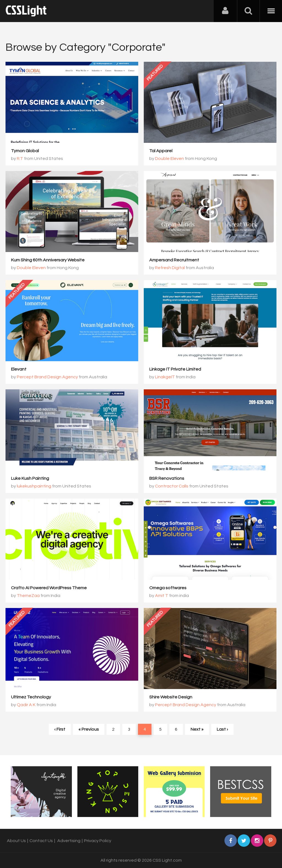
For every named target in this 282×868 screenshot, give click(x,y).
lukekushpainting (34, 486)
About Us (16, 841)
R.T (20, 159)
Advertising (69, 841)
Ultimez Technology (31, 697)
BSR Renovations (167, 478)
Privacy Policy (98, 841)
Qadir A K (26, 705)
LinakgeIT (165, 377)
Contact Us (41, 841)
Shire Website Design (171, 697)
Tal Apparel (161, 151)
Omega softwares (168, 588)
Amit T (162, 596)
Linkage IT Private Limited (175, 369)
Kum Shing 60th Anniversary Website (48, 260)
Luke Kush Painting (30, 478)
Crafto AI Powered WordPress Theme (49, 588)
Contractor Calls (172, 486)
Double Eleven (170, 159)
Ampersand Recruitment (174, 260)
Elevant (19, 369)
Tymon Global (25, 151)
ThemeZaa (28, 596)
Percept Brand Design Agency (47, 377)
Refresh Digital (170, 268)
